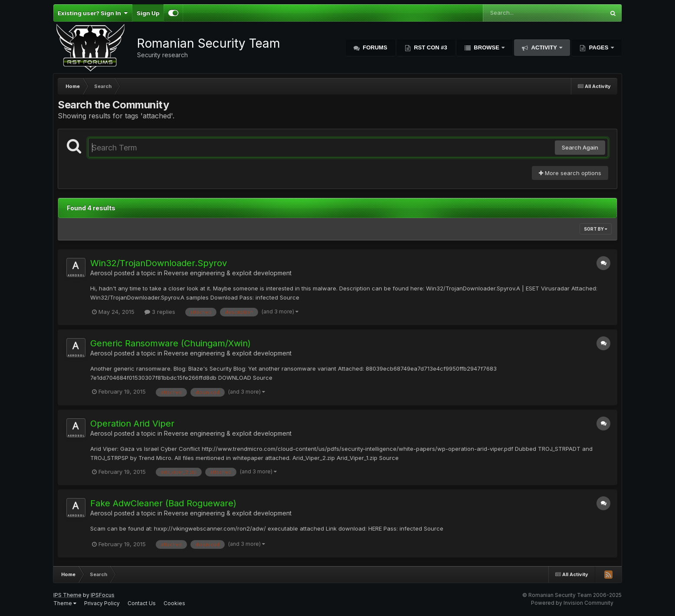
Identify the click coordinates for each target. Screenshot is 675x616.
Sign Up (148, 13)
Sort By (596, 229)
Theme (65, 603)
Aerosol (101, 273)
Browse (487, 47)
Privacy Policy (102, 603)
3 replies (160, 312)
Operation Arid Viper (132, 424)
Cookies (174, 603)
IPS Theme (67, 595)
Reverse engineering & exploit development (228, 273)
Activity (544, 47)
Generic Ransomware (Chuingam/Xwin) (170, 343)
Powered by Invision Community (572, 603)
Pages (599, 47)
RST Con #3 (430, 47)
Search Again (580, 147)
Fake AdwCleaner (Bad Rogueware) (163, 503)
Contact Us (142, 603)
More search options (570, 173)
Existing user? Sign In (93, 13)
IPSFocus (103, 595)
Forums (374, 47)
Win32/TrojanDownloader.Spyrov (159, 263)
